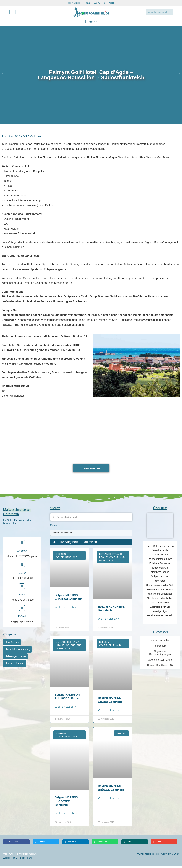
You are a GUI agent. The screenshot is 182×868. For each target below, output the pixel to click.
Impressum (160, 648)
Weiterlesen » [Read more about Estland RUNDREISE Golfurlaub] (109, 621)
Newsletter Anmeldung (18, 651)
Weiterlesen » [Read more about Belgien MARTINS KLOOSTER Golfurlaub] (66, 815)
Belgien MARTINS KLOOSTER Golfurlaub (66, 803)
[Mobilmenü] (91, 24)
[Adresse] (22, 545)
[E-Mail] (22, 610)
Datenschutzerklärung (160, 662)
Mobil (22, 597)
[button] (2, 77)
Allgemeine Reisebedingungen (160, 655)
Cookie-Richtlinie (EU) (160, 667)
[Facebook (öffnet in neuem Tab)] (12, 13)
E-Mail (22, 618)
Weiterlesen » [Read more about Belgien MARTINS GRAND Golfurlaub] (109, 712)
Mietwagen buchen (16, 658)
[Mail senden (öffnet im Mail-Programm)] (18, 13)
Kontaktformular (160, 642)
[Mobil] (22, 588)
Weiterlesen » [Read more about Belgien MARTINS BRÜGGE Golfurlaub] (109, 800)
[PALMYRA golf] (91, 434)
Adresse (22, 553)
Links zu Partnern (16, 665)
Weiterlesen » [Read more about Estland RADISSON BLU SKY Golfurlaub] (66, 709)
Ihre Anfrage (13, 644)
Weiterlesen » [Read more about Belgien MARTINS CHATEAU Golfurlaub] (66, 609)
